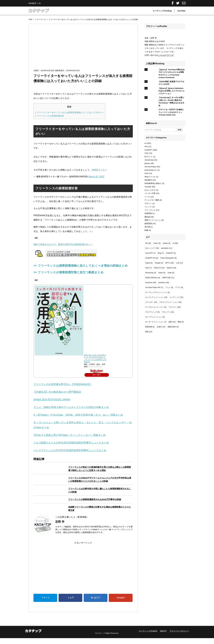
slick (146, 173)
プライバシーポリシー (179, 637)
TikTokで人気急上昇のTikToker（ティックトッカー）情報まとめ (70, 441)
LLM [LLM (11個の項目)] (179, 263)
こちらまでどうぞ (166, 55)
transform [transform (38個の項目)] (151, 283)
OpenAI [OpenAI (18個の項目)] (171, 268)
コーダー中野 (150, 193)
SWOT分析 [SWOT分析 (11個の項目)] (168, 278)
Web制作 (148, 180)
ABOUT (163, 637)
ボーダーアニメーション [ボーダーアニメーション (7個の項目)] (156, 322)
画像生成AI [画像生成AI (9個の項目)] (173, 327)
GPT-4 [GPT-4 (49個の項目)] (170, 263)
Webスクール (150, 177)
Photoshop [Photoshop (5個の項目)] (151, 273)
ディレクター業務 (152, 200)
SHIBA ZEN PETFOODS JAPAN (52, 405)
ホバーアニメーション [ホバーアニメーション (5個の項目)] (155, 317)
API (146, 147)
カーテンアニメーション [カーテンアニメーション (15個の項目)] (156, 297)
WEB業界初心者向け (153, 183)
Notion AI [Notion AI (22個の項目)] (159, 268)
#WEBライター (99, 170)
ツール (147, 197)
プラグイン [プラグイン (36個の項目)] (175, 307)
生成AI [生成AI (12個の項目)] (161, 327)
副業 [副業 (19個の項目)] (172, 322)
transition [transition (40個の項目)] (164, 283)
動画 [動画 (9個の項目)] (181, 322)
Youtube (148, 187)
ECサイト (149, 157)
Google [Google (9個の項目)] (159, 263)
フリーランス (150, 210)
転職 (146, 230)
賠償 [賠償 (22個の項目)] (149, 332)
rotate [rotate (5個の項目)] (162, 273)
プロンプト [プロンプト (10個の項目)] (168, 312)
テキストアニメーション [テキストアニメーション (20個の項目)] (170, 302)
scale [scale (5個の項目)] (171, 273)
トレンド (148, 207)
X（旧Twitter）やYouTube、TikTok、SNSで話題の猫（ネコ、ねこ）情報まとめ (78, 421)
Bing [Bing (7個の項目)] (161, 253)
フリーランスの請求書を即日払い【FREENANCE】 (63, 390)
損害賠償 (148, 224)
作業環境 (148, 213)
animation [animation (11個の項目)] (167, 248)
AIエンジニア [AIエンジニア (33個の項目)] (152, 248)
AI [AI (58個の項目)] (175, 243)
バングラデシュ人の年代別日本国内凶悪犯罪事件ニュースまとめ (70, 456)
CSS (146, 153)
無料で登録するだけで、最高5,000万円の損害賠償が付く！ (63, 244)
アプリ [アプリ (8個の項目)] (179, 287)
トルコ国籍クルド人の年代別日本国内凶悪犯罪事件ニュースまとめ (71, 449)
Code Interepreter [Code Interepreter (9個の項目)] (168, 258)
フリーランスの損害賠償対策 (49, 116)
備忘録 (147, 217)
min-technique (150, 167)
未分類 (147, 227)
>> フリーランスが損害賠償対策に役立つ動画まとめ (73, 278)
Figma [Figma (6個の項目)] (149, 263)
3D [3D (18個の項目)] (148, 243)
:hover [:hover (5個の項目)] (157, 243)
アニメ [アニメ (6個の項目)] (169, 287)
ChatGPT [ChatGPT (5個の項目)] (171, 253)
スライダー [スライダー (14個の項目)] (151, 302)
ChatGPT (148, 150)
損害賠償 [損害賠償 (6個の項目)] (150, 327)
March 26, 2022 (96, 177)
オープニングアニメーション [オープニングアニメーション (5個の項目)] (157, 292)
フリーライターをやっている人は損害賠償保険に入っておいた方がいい (69, 112)
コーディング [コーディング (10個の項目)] (176, 297)
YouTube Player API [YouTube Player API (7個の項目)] (154, 287)
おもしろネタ (150, 190)
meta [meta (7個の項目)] (148, 268)
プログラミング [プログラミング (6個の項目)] (152, 312)
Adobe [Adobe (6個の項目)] (167, 243)
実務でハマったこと (153, 220)
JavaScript (149, 160)
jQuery (147, 163)
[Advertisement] (83, 49)
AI (145, 143)
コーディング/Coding (162, 11)
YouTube (181, 11)
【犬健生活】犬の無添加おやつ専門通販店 (57, 398)
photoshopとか (151, 170)
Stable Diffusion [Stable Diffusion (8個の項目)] (153, 278)
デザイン (148, 203)
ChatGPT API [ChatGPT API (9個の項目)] (152, 258)
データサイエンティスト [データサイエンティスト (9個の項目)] (156, 307)
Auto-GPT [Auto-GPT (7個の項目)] (150, 253)
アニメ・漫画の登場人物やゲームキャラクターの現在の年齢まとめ (71, 413)
